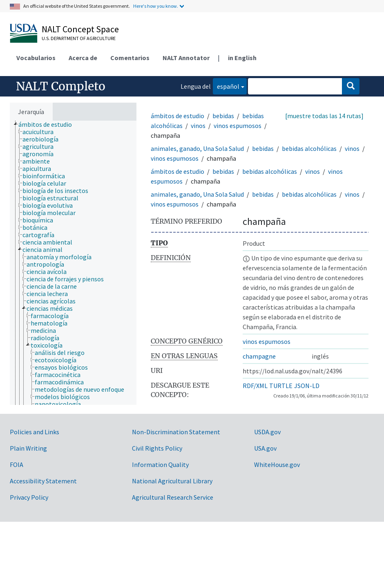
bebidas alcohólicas (309, 148)
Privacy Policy (29, 497)
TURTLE (281, 386)
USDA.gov (267, 432)
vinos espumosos (238, 126)
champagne (259, 356)
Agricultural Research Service (173, 497)
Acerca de (83, 58)
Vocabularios (36, 58)
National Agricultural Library (172, 481)
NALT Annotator (186, 58)
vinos (198, 126)
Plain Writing (28, 448)
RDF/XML (255, 386)
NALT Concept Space (80, 29)
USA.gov (265, 448)
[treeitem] (49, 124)
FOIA (17, 465)
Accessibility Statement (43, 481)
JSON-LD (307, 386)
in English (242, 58)
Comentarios (130, 58)
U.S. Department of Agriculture (79, 38)
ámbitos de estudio (177, 116)
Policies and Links (35, 432)
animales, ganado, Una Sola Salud (197, 148)
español (226, 86)
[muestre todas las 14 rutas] (324, 116)
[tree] (73, 263)
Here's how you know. (156, 6)
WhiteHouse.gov (277, 465)
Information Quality (160, 465)
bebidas (223, 116)
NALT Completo (61, 86)
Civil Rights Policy (157, 448)
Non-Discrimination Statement (176, 432)
